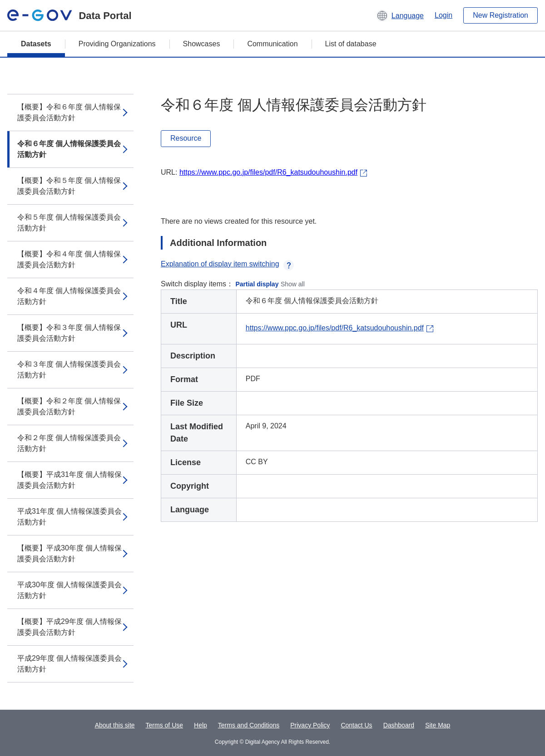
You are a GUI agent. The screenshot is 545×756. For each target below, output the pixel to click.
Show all (293, 284)
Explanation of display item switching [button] (227, 264)
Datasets (36, 44)
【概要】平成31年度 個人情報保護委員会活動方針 (69, 480)
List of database (351, 44)
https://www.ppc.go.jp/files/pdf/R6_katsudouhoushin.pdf (268, 172)
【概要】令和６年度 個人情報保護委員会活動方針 (69, 112)
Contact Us (356, 725)
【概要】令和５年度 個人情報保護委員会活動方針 (69, 186)
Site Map (438, 725)
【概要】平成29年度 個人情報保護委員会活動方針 (69, 627)
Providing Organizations (117, 44)
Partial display (257, 284)
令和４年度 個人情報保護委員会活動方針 (69, 296)
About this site (115, 725)
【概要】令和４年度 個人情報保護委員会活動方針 (69, 259)
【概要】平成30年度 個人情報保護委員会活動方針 (69, 553)
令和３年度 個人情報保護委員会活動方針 (69, 370)
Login (443, 15)
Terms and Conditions (249, 725)
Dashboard (399, 725)
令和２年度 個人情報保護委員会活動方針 (69, 443)
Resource (186, 138)
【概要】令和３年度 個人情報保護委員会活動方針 (69, 333)
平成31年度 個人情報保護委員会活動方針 (69, 517)
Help (201, 725)
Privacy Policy (310, 725)
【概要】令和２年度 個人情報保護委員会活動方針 (69, 406)
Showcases (202, 44)
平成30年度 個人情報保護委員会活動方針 (69, 590)
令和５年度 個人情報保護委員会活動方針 (69, 223)
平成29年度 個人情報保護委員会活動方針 (69, 664)
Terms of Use (164, 725)
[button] (400, 15)
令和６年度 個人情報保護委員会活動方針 (69, 149)
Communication (272, 44)
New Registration (500, 15)
